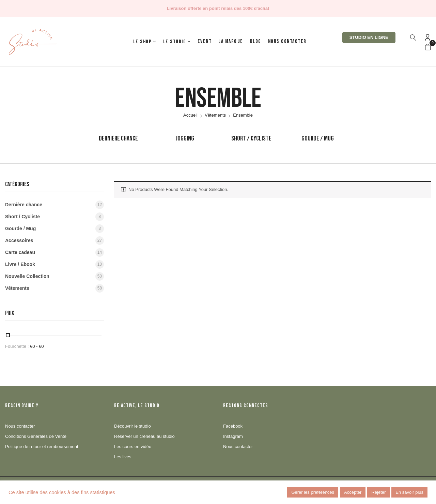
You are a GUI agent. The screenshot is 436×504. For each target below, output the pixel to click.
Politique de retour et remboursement (42, 447)
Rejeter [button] (378, 492)
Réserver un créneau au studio (144, 436)
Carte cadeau (20, 252)
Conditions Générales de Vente (36, 436)
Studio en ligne (369, 37)
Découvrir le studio (133, 426)
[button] (428, 47)
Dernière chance (118, 138)
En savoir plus (409, 492)
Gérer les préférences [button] (313, 492)
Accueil (190, 115)
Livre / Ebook (20, 264)
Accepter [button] (353, 492)
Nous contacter (20, 426)
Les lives (123, 457)
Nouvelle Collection (27, 276)
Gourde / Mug (318, 138)
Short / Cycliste (251, 138)
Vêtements (215, 115)
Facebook (233, 426)
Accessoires (19, 240)
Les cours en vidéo (133, 447)
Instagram (233, 436)
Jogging (185, 138)
